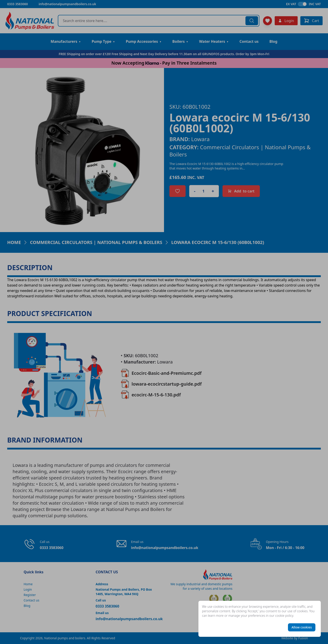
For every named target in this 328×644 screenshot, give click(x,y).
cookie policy (284, 616)
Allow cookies (302, 627)
